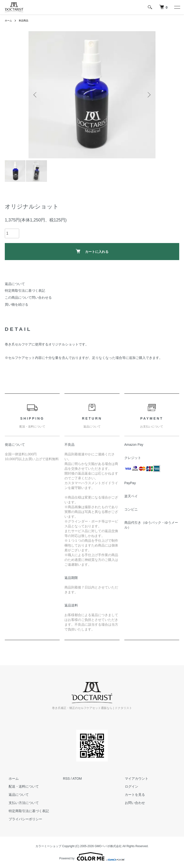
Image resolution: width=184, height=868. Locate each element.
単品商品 (26, 20)
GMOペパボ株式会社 (108, 846)
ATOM (77, 779)
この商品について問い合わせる (28, 297)
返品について (15, 284)
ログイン (128, 787)
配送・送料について (20, 787)
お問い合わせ (131, 803)
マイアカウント (133, 779)
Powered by (92, 856)
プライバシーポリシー (22, 819)
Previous (36, 95)
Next (148, 95)
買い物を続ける (17, 304)
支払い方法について (20, 803)
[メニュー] (177, 7)
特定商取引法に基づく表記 (25, 291)
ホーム (9, 20)
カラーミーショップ (48, 846)
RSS (66, 779)
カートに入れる (92, 251)
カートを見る (131, 795)
